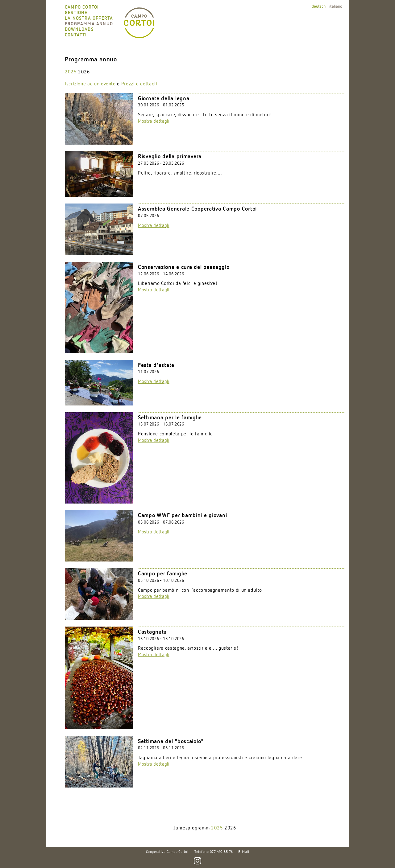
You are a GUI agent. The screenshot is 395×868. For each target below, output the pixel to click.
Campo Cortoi (82, 7)
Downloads (79, 29)
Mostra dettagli (154, 121)
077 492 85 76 (221, 852)
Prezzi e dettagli (139, 84)
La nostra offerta (89, 18)
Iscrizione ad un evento (90, 84)
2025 (71, 72)
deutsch (319, 6)
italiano (336, 6)
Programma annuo (89, 24)
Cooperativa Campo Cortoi (167, 852)
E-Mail (244, 852)
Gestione (76, 13)
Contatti (76, 35)
